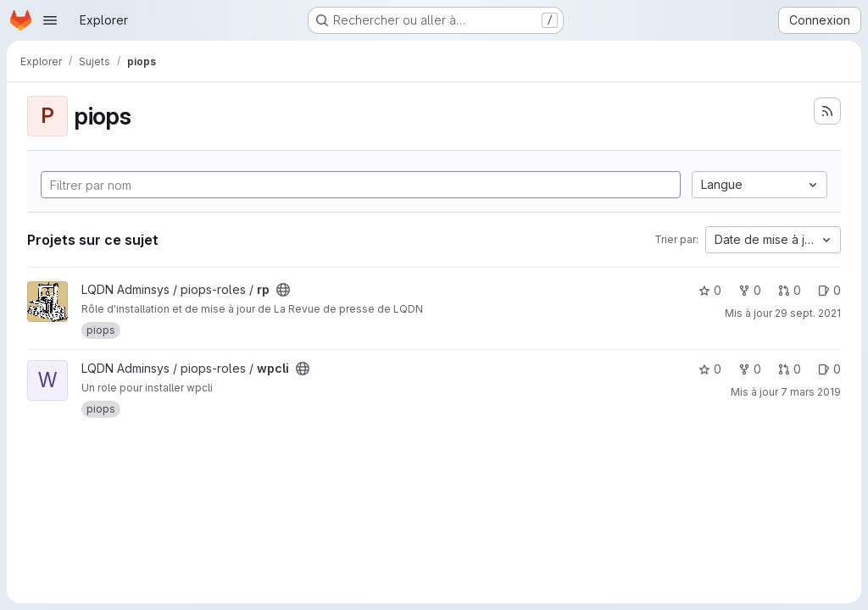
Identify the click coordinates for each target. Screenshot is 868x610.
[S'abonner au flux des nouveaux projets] (827, 111)
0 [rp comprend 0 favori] (710, 290)
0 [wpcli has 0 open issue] (829, 369)
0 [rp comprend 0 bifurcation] (750, 290)
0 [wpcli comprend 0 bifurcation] (750, 369)
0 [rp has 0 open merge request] (790, 290)
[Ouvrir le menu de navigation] (50, 20)
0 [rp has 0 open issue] (829, 290)
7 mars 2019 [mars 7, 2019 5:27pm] (811, 392)
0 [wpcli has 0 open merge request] (790, 369)
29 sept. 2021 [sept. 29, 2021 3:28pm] (808, 313)
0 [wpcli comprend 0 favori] (710, 369)
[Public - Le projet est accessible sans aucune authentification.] (283, 290)
